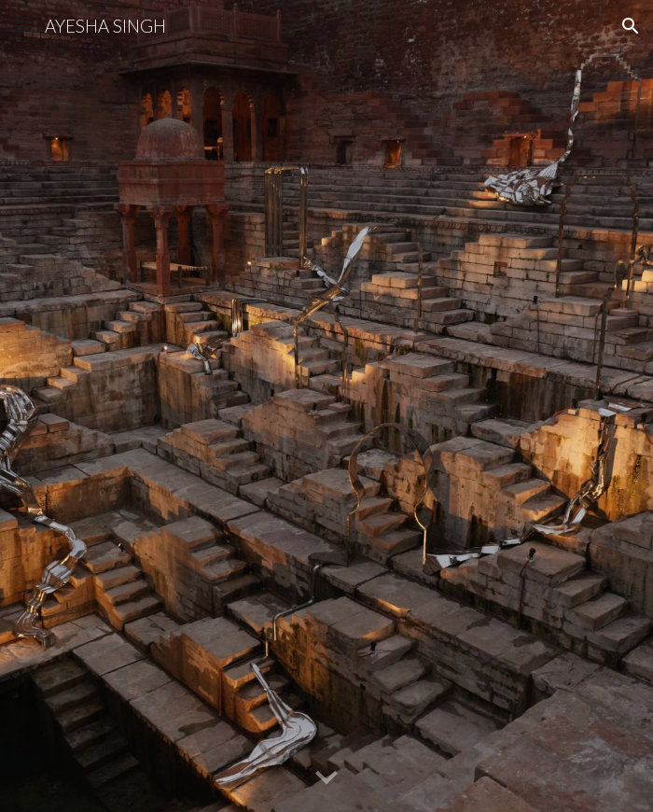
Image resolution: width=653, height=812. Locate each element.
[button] (22, 26)
